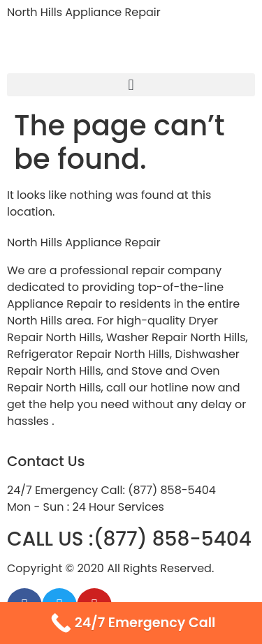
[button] (131, 85)
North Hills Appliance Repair (84, 12)
